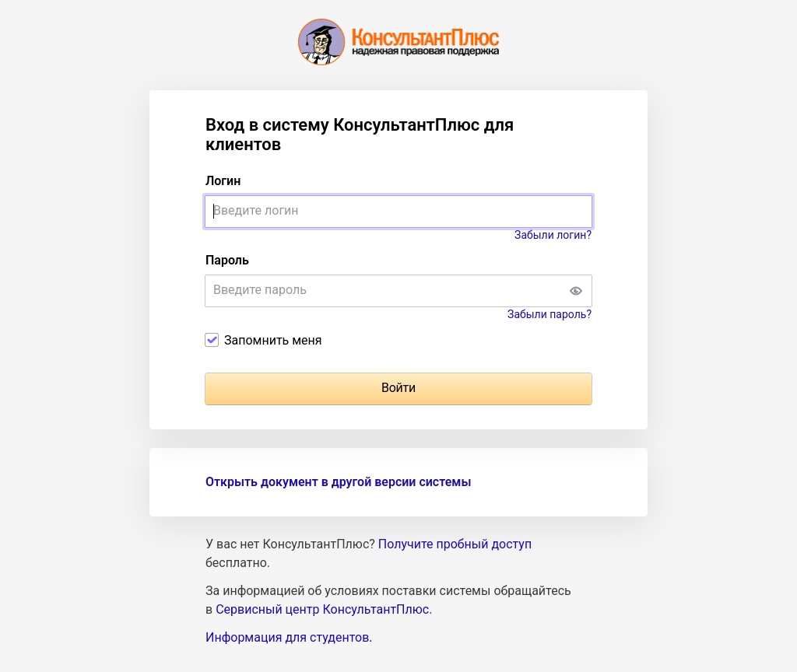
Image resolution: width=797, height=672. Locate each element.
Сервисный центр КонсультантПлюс (322, 609)
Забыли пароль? (549, 314)
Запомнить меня (273, 340)
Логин (223, 181)
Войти (398, 388)
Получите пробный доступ (455, 544)
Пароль (227, 260)
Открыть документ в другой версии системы (338, 482)
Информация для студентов (287, 637)
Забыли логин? (553, 235)
